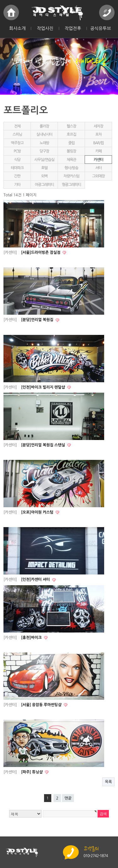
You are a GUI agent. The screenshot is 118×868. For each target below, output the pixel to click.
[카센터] (10, 253)
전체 (17, 126)
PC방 (17, 151)
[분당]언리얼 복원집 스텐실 (44, 445)
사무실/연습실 (44, 160)
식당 (17, 160)
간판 (17, 176)
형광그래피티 (71, 185)
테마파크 (17, 168)
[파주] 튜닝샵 (32, 772)
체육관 (71, 160)
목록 (108, 782)
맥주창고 (17, 143)
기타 (17, 185)
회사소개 (17, 28)
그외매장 (98, 176)
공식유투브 (101, 28)
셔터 (98, 168)
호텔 (44, 168)
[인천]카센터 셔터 (36, 580)
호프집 (71, 134)
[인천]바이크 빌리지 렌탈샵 (44, 387)
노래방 (44, 143)
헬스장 (71, 126)
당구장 (44, 151)
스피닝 (17, 134)
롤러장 (44, 126)
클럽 (71, 143)
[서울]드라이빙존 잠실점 (41, 253)
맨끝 (68, 798)
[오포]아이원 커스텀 (38, 512)
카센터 (98, 160)
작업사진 (45, 28)
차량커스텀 (71, 176)
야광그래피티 (44, 185)
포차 (98, 134)
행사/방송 (71, 168)
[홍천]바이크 (32, 638)
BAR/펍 (98, 143)
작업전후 (73, 28)
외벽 (44, 176)
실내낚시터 (44, 134)
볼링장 (71, 151)
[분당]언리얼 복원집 (38, 320)
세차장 (98, 126)
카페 (98, 151)
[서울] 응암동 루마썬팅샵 (42, 705)
